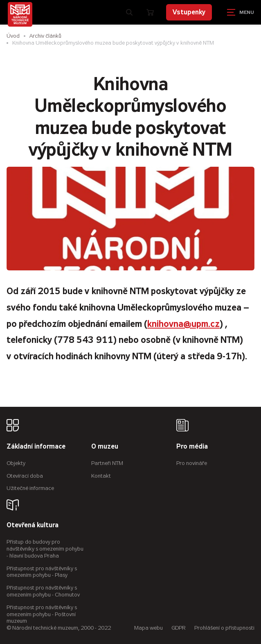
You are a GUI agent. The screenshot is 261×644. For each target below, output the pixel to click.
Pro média (192, 447)
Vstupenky (189, 12)
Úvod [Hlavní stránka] (13, 36)
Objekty (16, 463)
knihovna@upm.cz (183, 324)
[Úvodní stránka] (20, 14)
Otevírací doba (25, 476)
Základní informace (36, 447)
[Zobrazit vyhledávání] (129, 12)
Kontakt (101, 476)
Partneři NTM (107, 463)
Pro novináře (192, 463)
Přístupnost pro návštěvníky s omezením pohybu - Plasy (42, 572)
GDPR (179, 628)
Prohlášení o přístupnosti (224, 628)
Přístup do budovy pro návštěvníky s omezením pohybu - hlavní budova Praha (45, 549)
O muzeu (105, 447)
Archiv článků (45, 36)
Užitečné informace (30, 488)
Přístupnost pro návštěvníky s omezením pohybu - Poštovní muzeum (42, 614)
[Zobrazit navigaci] (241, 12)
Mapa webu (148, 628)
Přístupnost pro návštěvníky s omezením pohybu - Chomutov (43, 591)
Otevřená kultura (33, 525)
